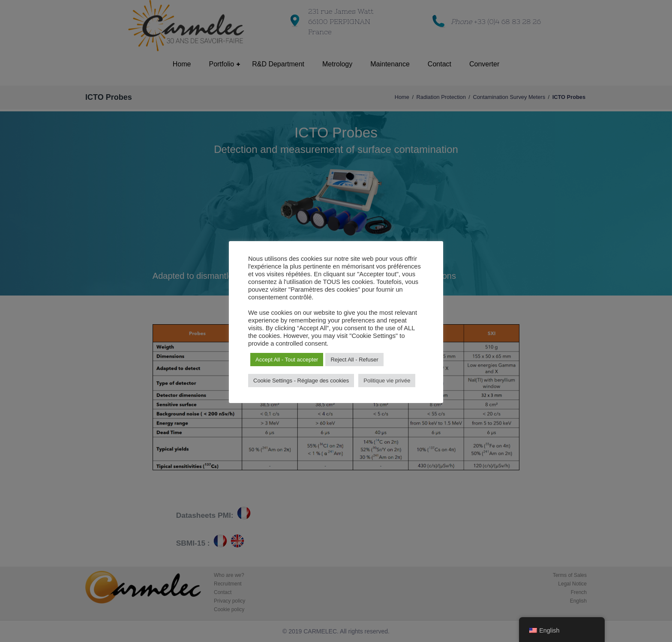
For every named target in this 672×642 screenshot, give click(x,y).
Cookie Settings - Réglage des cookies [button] (301, 381)
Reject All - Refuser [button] (354, 360)
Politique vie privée (387, 381)
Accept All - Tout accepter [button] (287, 360)
